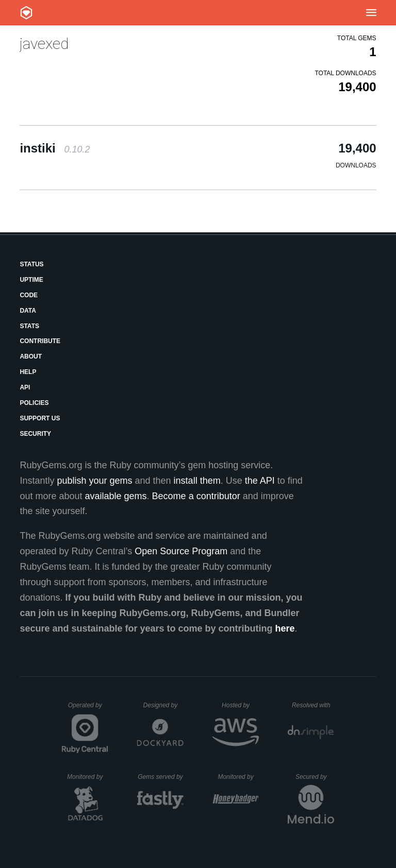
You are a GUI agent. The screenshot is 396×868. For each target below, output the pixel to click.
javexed (44, 44)
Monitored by (88, 777)
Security (35, 434)
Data (28, 311)
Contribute (40, 341)
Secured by (315, 777)
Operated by (88, 709)
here (285, 628)
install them (197, 481)
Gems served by (161, 777)
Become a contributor (196, 496)
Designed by (163, 705)
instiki (55, 148)
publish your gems (94, 481)
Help (28, 372)
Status (31, 264)
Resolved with (313, 705)
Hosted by (240, 705)
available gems (116, 496)
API (25, 387)
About (31, 356)
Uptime (31, 280)
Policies (34, 403)
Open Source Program (181, 551)
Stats (29, 326)
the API (260, 481)
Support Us (40, 418)
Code (29, 295)
